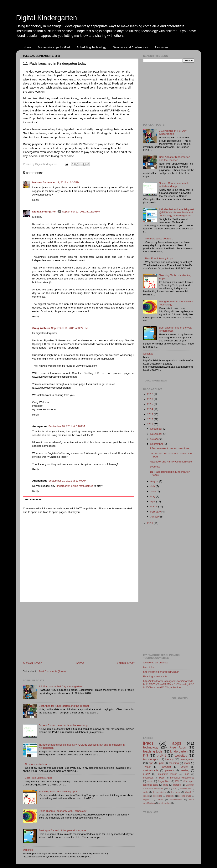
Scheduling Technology (91, 47)
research (166, 767)
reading (185, 770)
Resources (162, 47)
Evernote (155, 467)
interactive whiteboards (182, 778)
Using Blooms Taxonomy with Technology (63, 811)
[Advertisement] (79, 631)
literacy (170, 759)
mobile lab (157, 796)
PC (177, 781)
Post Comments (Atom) (52, 671)
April (153, 501)
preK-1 (161, 755)
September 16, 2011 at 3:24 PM (70, 328)
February (156, 512)
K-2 (174, 789)
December (157, 429)
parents (169, 770)
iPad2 (147, 774)
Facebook (148, 778)
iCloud (188, 792)
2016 (150, 399)
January (155, 517)
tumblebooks (176, 799)
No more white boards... (39, 764)
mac (187, 774)
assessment (185, 789)
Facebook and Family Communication (171, 462)
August (155, 481)
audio (146, 792)
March (154, 506)
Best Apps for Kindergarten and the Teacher (64, 706)
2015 (150, 404)
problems (170, 796)
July (153, 486)
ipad (161, 763)
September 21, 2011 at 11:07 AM (67, 481)
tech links (149, 667)
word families (165, 803)
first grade (176, 792)
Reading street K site (155, 676)
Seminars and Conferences (130, 47)
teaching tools (153, 751)
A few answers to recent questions (169, 448)
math (187, 763)
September (157, 444)
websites (28, 850)
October (155, 439)
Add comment (33, 500)
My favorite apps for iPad (54, 47)
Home (27, 47)
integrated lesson (167, 774)
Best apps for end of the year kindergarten (63, 830)
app (151, 763)
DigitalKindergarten (44, 212)
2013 (150, 414)
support (147, 799)
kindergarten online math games (75, 486)
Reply (36, 200)
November (157, 434)
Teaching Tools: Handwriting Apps (58, 791)
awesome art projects (156, 663)
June (154, 491)
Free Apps (178, 747)
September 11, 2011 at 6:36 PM (61, 182)
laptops (177, 785)
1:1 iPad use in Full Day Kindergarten (60, 686)
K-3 (146, 755)
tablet (160, 799)
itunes (146, 796)
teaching (174, 763)
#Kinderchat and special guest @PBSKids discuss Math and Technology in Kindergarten (176, 212)
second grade (185, 796)
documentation (160, 792)
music (150, 781)
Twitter (147, 767)
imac (166, 785)
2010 (150, 523)
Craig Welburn (41, 328)
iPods (162, 778)
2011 (150, 424)
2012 (150, 419)
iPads (148, 743)
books (184, 767)
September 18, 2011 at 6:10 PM (67, 426)
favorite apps (151, 759)
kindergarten (179, 751)
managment (187, 759)
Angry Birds (164, 781)
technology (151, 747)
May (153, 496)
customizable (151, 770)
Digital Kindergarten (47, 18)
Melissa (37, 182)
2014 (150, 409)
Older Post (126, 663)
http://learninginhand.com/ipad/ (161, 672)
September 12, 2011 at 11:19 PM (81, 212)
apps (177, 743)
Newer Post (32, 663)
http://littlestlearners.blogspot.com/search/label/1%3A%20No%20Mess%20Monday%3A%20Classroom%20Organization (169, 684)
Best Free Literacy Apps (39, 778)
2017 (150, 394)
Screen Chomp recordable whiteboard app (63, 725)
